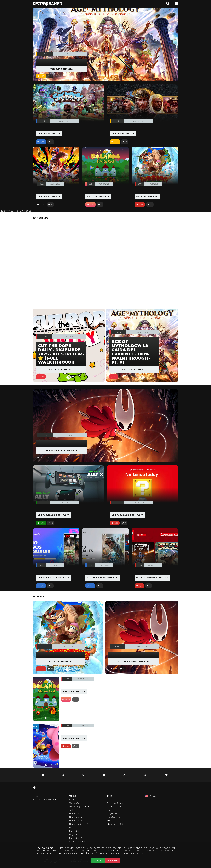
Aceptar (98, 860)
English (153, 796)
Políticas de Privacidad (132, 853)
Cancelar (113, 860)
